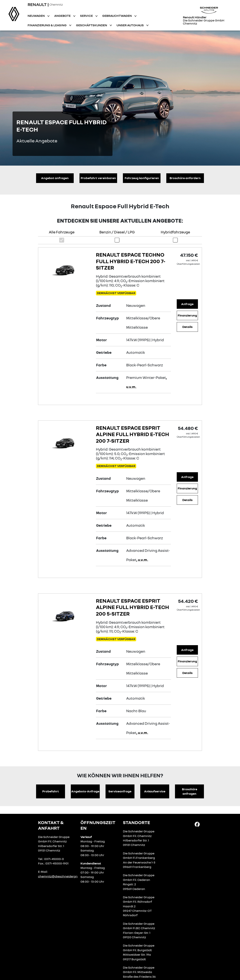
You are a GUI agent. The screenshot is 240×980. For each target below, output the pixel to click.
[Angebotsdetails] (66, 269)
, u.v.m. (142, 560)
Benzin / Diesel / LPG (117, 232)
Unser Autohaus (130, 25)
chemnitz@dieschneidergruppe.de (63, 876)
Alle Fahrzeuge (62, 232)
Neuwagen (36, 16)
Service (87, 16)
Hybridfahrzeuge (175, 232)
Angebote (63, 16)
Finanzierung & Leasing (47, 25)
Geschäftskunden (92, 25)
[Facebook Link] (197, 824)
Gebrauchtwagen (117, 16)
